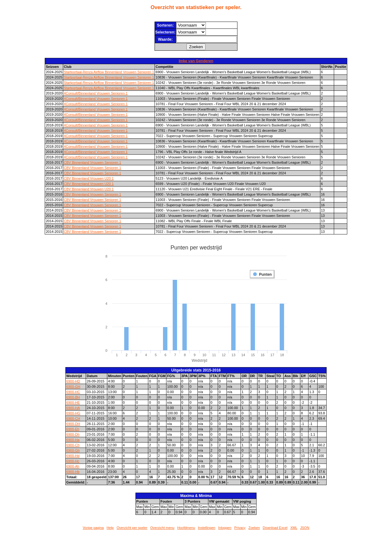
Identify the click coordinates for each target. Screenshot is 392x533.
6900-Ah (73, 466)
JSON (305, 528)
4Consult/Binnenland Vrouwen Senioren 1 (96, 93)
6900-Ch (73, 445)
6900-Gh (73, 450)
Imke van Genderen (196, 61)
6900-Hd (73, 456)
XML (294, 528)
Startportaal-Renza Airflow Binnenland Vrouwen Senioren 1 (109, 72)
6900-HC (73, 392)
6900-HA (73, 408)
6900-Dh (73, 434)
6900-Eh (73, 429)
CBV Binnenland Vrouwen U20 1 (89, 178)
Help (110, 528)
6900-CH (73, 418)
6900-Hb (73, 472)
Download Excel (275, 528)
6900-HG (73, 413)
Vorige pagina (93, 528)
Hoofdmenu (186, 528)
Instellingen (207, 528)
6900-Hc (73, 461)
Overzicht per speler (132, 528)
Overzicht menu (162, 528)
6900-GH (73, 387)
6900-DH (73, 424)
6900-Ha (73, 440)
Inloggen (225, 528)
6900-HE (73, 402)
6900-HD (73, 381)
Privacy (240, 528)
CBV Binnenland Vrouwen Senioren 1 (92, 162)
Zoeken (254, 528)
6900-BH (73, 397)
